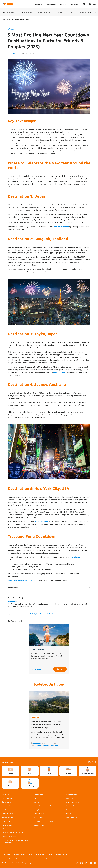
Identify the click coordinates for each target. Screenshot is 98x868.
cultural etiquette (61, 227)
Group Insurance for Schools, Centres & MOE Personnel (15, 841)
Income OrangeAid (73, 802)
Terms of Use (40, 854)
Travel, (39, 614)
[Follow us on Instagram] (77, 863)
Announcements (72, 817)
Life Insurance (6, 802)
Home (3, 19)
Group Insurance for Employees (12, 833)
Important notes (13, 588)
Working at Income (86, 12)
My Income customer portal (43, 821)
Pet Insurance (6, 829)
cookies (10, 859)
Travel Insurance (78, 557)
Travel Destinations (49, 614)
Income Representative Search (44, 806)
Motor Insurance (7, 813)
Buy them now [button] (7, 762)
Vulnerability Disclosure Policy (57, 854)
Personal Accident (8, 817)
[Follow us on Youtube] (91, 863)
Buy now (59, 669)
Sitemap (30, 854)
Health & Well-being (45, 12)
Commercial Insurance (9, 836)
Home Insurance (7, 821)
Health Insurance (7, 798)
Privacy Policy (6, 854)
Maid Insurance (7, 825)
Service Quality (39, 813)
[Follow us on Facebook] (82, 863)
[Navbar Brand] (7, 4)
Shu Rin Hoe (14, 53)
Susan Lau (37, 743)
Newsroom (70, 810)
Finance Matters (26, 12)
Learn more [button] (36, 669)
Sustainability (71, 806)
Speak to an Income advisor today (22, 580)
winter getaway (41, 521)
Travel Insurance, (17, 614)
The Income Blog (9, 12)
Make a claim (74, 4)
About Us (69, 798)
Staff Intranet (39, 817)
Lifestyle (71, 12)
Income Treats (39, 825)
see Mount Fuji (59, 372)
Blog (9, 19)
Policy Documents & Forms (43, 810)
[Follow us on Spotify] (95, 863)
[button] (95, 12)
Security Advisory (19, 854)
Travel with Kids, (30, 614)
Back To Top (91, 762)
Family (60, 12)
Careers (69, 813)
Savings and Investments (10, 806)
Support (63, 4)
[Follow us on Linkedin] (86, 863)
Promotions (52, 4)
